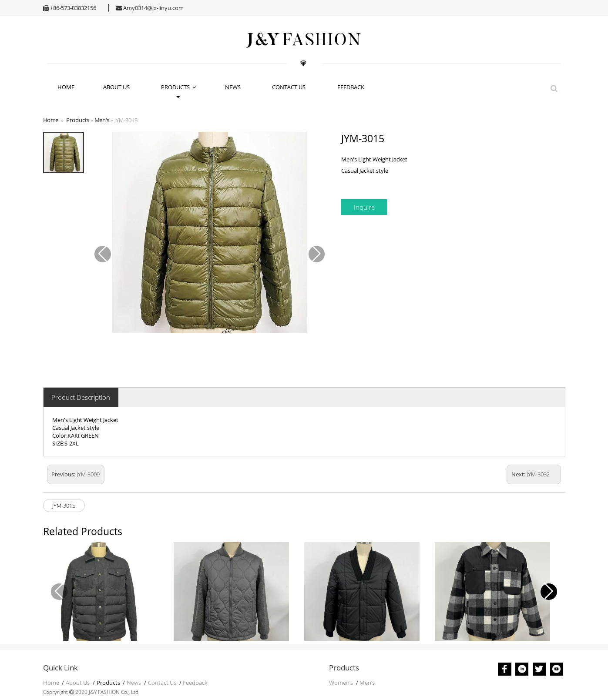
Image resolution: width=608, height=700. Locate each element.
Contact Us (290, 87)
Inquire (364, 207)
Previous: (76, 474)
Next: (531, 474)
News (234, 87)
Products (179, 87)
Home (51, 120)
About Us (118, 87)
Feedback (352, 87)
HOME (66, 87)
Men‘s (102, 120)
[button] (549, 592)
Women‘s (341, 683)
